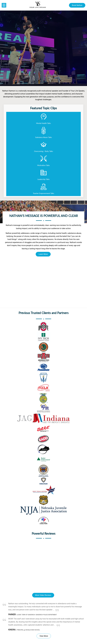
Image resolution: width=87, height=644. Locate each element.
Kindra (12, 630)
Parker (12, 614)
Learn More (43, 254)
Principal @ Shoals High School (28, 630)
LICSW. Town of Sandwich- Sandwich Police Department (36, 615)
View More (44, 636)
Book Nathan (77, 5)
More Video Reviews (43, 595)
